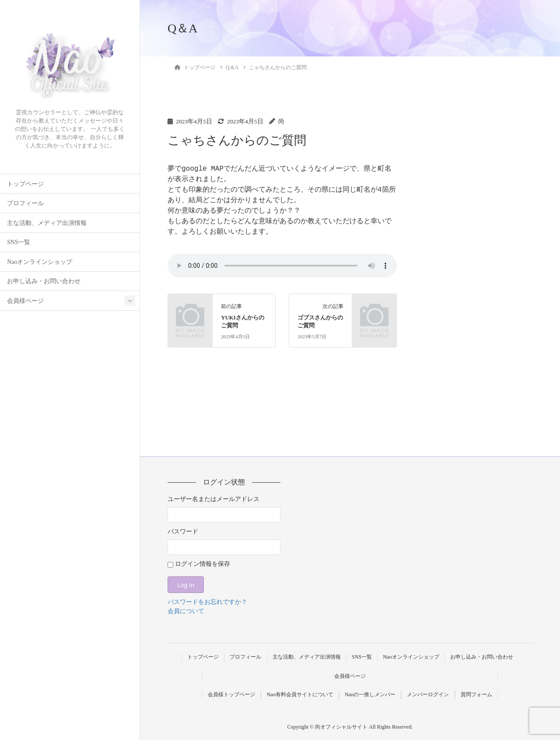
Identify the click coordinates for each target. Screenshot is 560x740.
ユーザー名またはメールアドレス (213, 499)
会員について (186, 611)
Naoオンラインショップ (40, 262)
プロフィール (25, 203)
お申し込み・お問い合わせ (44, 281)
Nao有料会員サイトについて (300, 694)
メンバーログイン (428, 694)
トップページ (25, 184)
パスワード (183, 531)
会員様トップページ (231, 694)
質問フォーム (476, 694)
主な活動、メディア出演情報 (47, 223)
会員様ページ (25, 301)
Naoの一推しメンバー (370, 694)
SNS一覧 (19, 242)
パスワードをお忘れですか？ (207, 602)
